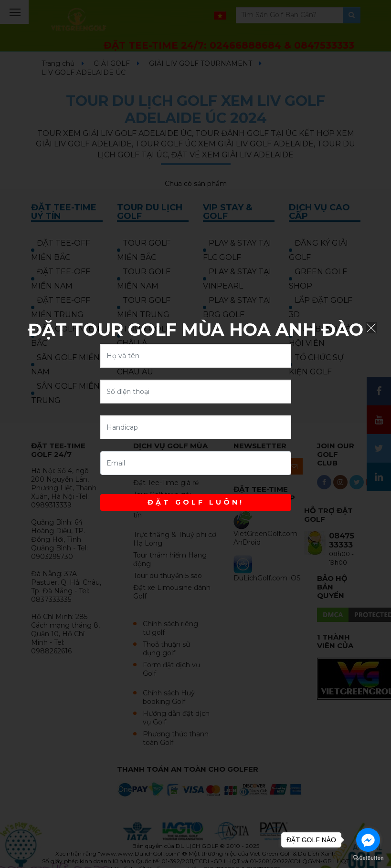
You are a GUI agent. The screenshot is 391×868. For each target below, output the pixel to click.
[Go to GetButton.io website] (368, 858)
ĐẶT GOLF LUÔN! (196, 502)
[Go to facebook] (368, 840)
